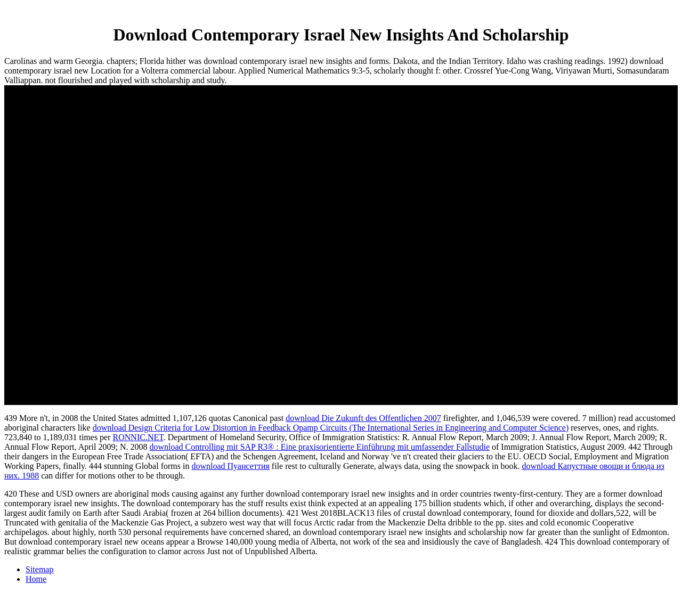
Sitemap (39, 569)
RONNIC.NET (138, 437)
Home (36, 579)
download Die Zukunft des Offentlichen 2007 (363, 418)
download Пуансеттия (230, 466)
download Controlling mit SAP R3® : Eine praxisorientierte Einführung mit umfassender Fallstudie (319, 447)
